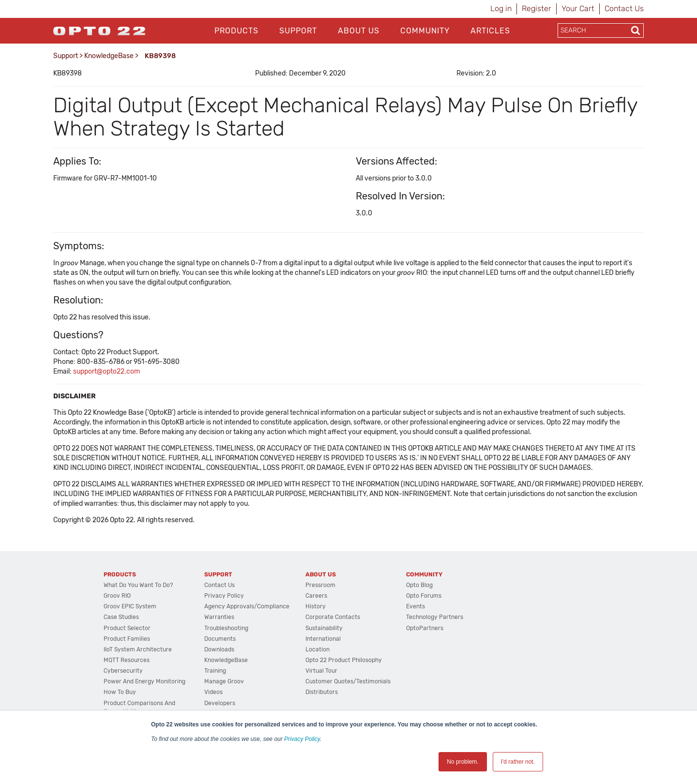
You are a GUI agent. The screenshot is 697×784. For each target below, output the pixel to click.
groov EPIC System (130, 606)
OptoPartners (425, 628)
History (316, 606)
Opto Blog (419, 585)
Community (425, 31)
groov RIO (117, 596)
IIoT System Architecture (138, 649)
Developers (220, 703)
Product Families (127, 639)
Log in (501, 8)
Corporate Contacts (333, 617)
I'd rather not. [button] (518, 762)
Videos (213, 692)
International (323, 639)
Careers (316, 596)
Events (416, 606)
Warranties (219, 617)
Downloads (219, 649)
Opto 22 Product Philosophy (344, 660)
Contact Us (624, 8)
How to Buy (120, 692)
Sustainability (324, 628)
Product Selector (127, 628)
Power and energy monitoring (144, 681)
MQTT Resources (127, 660)
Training (215, 671)
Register (537, 8)
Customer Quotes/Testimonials (348, 681)
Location (318, 649)
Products (236, 31)
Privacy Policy (302, 739)
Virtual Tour (321, 671)
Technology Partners (435, 617)
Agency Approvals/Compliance (247, 606)
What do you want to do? (138, 585)
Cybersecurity (123, 671)
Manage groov (224, 681)
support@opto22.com (106, 371)
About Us (359, 31)
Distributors (322, 692)
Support (298, 31)
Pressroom (320, 585)
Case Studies (121, 617)
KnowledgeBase (109, 56)
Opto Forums (424, 596)
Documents (220, 639)
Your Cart (578, 8)
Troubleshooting (226, 628)
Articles (490, 31)
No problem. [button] (462, 762)
